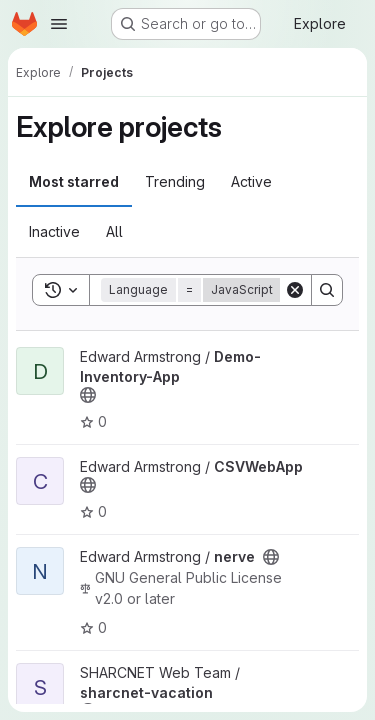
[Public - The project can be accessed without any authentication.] (88, 395)
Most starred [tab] (74, 181)
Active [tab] (251, 181)
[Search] (327, 290)
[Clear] (295, 290)
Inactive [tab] (54, 231)
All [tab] (114, 231)
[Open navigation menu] (59, 24)
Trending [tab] (175, 181)
